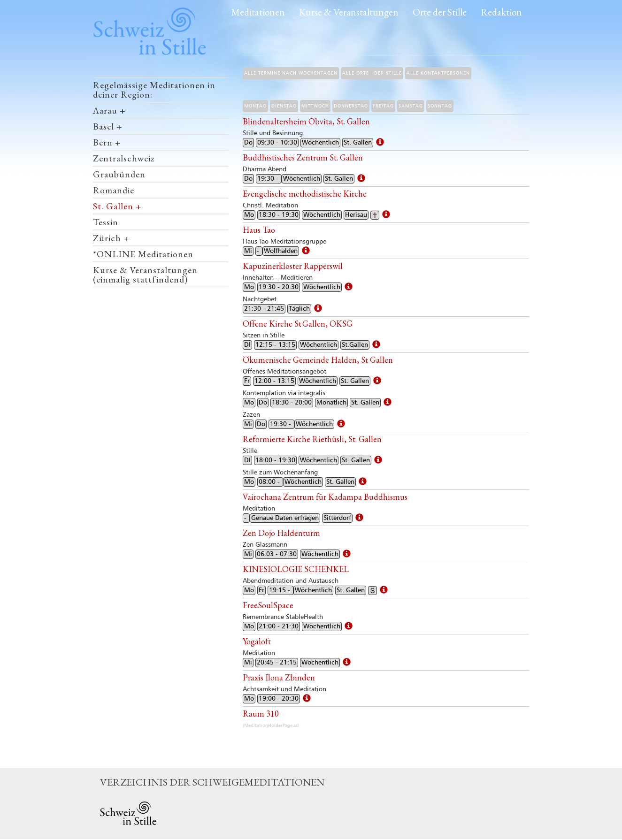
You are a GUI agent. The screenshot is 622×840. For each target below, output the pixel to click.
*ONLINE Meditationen (143, 254)
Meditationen (258, 12)
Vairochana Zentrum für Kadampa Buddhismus (325, 497)
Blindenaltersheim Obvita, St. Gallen (306, 121)
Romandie (114, 190)
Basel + (108, 126)
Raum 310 (261, 714)
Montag (255, 106)
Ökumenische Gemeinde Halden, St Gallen (318, 360)
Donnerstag (351, 106)
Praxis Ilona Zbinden (279, 677)
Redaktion (501, 12)
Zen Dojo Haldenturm (281, 533)
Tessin (106, 222)
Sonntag (440, 106)
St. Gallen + (117, 206)
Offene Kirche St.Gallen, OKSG (298, 324)
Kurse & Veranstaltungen (349, 12)
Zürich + (111, 238)
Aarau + (109, 110)
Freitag (383, 106)
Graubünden (119, 174)
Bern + (107, 142)
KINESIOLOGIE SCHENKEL (296, 569)
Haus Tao (259, 230)
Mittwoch (315, 106)
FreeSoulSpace (268, 605)
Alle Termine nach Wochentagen (291, 73)
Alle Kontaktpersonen (438, 73)
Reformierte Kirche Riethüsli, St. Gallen (312, 439)
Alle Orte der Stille (372, 73)
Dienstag (284, 106)
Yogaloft (257, 641)
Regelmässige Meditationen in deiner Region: (154, 90)
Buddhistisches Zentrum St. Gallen (303, 157)
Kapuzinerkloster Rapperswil (293, 266)
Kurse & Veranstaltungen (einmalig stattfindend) (145, 275)
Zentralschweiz (124, 158)
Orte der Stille (440, 12)
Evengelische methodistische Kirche (305, 194)
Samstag (411, 106)
